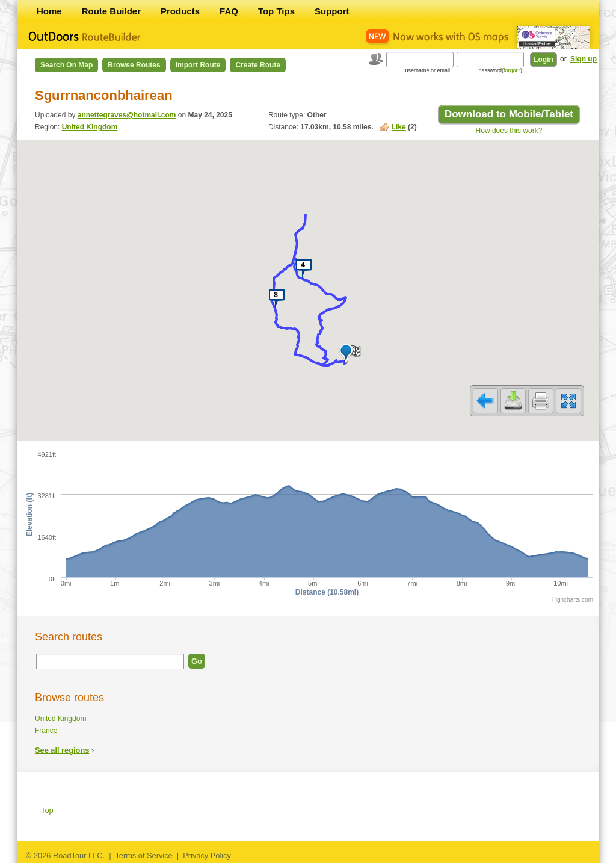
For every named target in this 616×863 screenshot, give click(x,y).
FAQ (229, 11)
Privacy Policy (207, 855)
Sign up (584, 59)
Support (332, 11)
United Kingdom (90, 127)
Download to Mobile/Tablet (509, 114)
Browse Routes (134, 65)
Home (49, 11)
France (46, 731)
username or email (427, 70)
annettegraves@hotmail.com (127, 115)
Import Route (198, 65)
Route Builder (111, 11)
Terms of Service (143, 855)
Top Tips (276, 11)
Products (180, 11)
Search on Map (66, 65)
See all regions (62, 750)
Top (47, 810)
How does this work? (509, 131)
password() (500, 70)
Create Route (258, 65)
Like (399, 127)
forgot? (512, 70)
